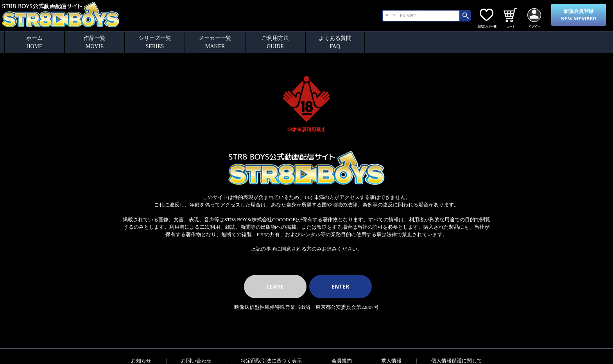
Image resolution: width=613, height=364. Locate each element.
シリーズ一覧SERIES (155, 42)
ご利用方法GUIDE (275, 42)
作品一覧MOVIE (95, 42)
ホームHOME (34, 42)
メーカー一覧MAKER (215, 42)
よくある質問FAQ (335, 42)
